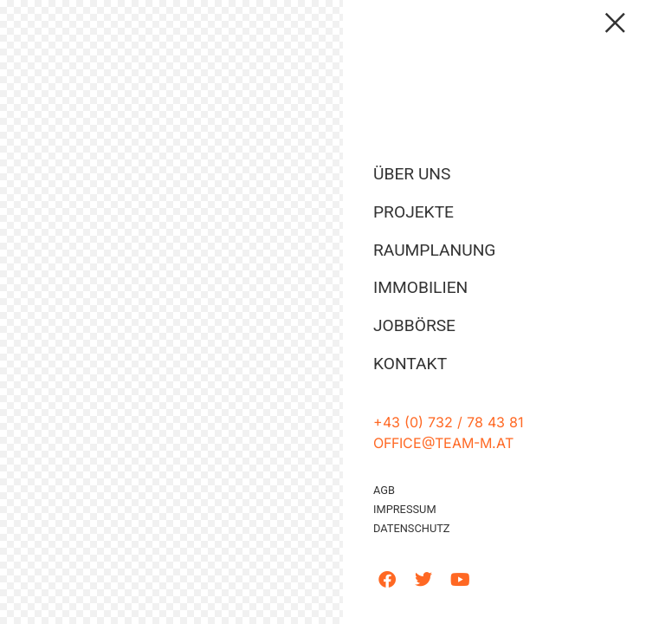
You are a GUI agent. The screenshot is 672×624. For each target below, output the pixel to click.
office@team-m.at (443, 443)
